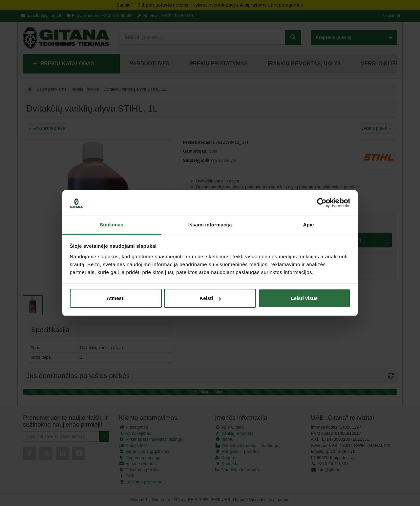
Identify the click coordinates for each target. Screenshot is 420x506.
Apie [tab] (309, 225)
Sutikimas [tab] (112, 225)
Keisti (210, 298)
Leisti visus (304, 298)
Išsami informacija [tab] (210, 225)
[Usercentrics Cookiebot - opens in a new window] (322, 203)
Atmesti (116, 298)
